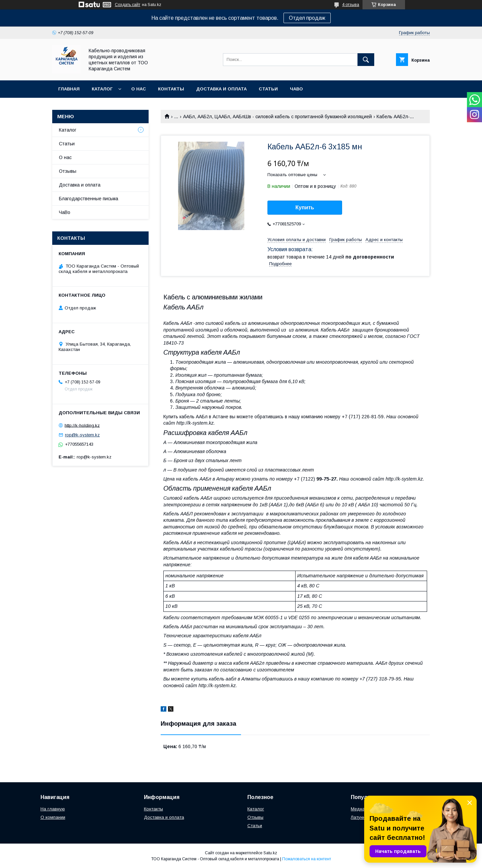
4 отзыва (351, 5)
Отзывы (68, 171)
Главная (69, 89)
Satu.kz (270, 853)
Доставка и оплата (221, 89)
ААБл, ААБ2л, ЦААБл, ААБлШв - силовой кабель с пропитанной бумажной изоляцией (277, 117)
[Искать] (366, 60)
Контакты (171, 89)
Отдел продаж (307, 18)
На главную (53, 809)
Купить (305, 207)
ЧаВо (296, 89)
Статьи (268, 89)
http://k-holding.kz (82, 425)
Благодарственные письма (89, 199)
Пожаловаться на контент (307, 859)
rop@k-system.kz (82, 435)
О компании (53, 817)
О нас (139, 89)
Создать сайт (128, 5)
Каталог (102, 89)
